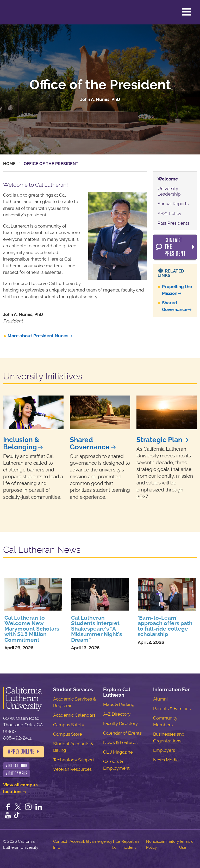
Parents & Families (172, 709)
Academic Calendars (74, 715)
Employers (164, 750)
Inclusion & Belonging (21, 443)
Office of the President (100, 85)
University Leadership (169, 191)
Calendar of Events (122, 733)
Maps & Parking (119, 704)
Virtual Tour (17, 766)
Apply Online (21, 752)
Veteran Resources (72, 769)
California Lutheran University (17, 12)
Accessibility (80, 841)
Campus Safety (69, 725)
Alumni (160, 699)
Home (9, 164)
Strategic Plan (159, 440)
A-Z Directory (117, 714)
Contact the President (175, 247)
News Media (166, 760)
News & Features (120, 742)
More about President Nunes (38, 336)
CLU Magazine (118, 752)
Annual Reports (173, 204)
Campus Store (68, 734)
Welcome (168, 179)
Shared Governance (90, 443)
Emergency (102, 841)
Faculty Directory (120, 723)
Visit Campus (17, 773)
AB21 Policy (169, 213)
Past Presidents (173, 223)
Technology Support (74, 760)
